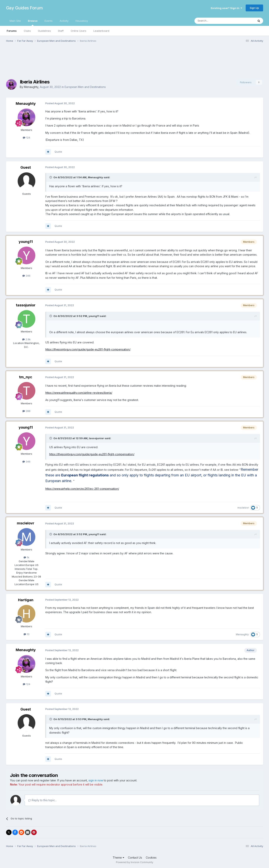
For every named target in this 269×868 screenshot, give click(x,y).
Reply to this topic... (42, 800)
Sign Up (254, 8)
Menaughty (31, 87)
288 (26, 411)
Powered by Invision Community (135, 862)
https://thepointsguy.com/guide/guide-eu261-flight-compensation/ (88, 349)
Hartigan (26, 600)
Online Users (78, 31)
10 (26, 634)
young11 (26, 242)
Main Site (15, 21)
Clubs (27, 31)
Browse (33, 23)
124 (26, 138)
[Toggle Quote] (51, 177)
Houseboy (82, 21)
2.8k (26, 339)
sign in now (96, 780)
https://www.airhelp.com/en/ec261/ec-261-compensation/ (82, 489)
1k (26, 557)
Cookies (151, 858)
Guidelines (44, 31)
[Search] (214, 21)
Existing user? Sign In (226, 8)
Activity (64, 21)
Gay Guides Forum (24, 8)
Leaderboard (101, 31)
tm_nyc (26, 377)
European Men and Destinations (85, 87)
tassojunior (26, 305)
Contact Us (135, 858)
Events (49, 21)
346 (26, 276)
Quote (58, 152)
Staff (61, 31)
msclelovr (243, 508)
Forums (12, 31)
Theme (118, 858)
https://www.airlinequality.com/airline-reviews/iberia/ (79, 393)
